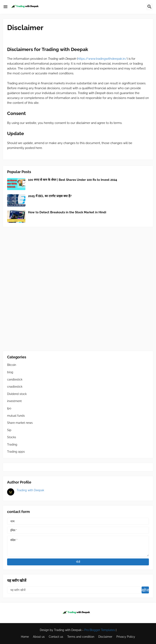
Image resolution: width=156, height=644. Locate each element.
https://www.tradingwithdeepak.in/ (102, 59)
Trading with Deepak (30, 490)
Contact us (56, 637)
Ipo (9, 408)
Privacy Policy (126, 637)
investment (14, 401)
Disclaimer (105, 637)
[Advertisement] (78, 289)
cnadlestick (15, 387)
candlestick (15, 379)
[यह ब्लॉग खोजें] (74, 590)
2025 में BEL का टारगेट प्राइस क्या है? (50, 196)
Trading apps (16, 452)
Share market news (20, 423)
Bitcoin (12, 365)
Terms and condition (81, 637)
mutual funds (16, 416)
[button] (5, 7)
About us (39, 637)
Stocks (12, 437)
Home (25, 637)
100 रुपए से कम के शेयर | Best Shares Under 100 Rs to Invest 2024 (73, 180)
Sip (9, 430)
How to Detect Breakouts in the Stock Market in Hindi (67, 212)
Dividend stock (17, 394)
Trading (12, 445)
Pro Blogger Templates (100, 630)
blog (10, 372)
